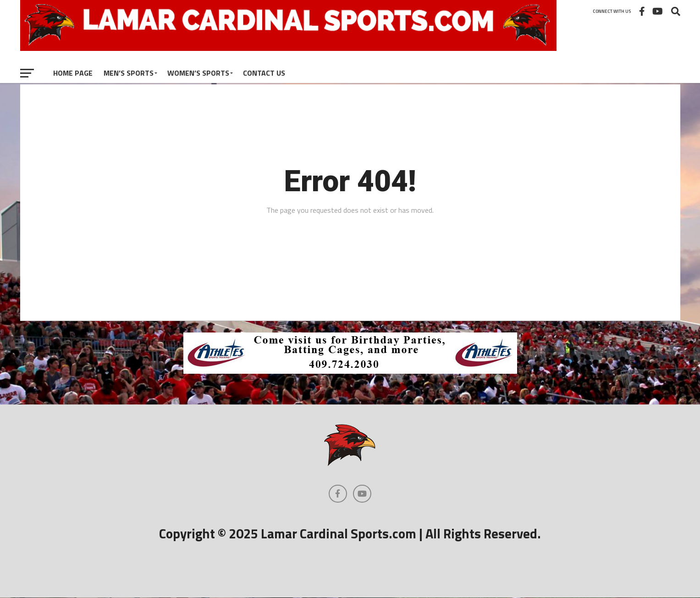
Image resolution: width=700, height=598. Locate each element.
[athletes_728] (350, 371)
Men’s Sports (129, 73)
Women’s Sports (198, 73)
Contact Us (264, 73)
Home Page (73, 73)
